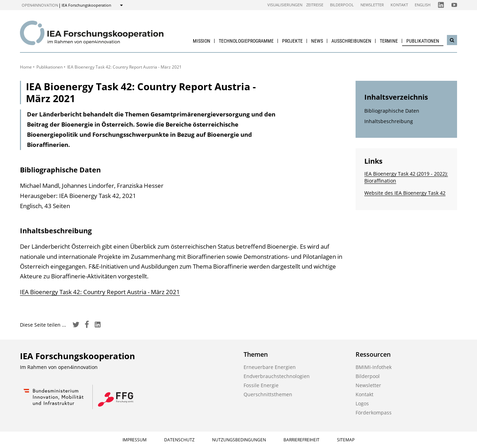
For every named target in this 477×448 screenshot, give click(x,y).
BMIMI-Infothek (374, 367)
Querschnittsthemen (268, 394)
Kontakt (399, 5)
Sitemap (346, 440)
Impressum (135, 440)
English (423, 5)
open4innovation (40, 5)
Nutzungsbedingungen (239, 440)
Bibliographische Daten (392, 111)
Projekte (292, 41)
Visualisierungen (285, 5)
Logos (362, 403)
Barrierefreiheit (301, 440)
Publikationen (423, 41)
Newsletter (372, 5)
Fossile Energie (261, 385)
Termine (389, 41)
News (317, 41)
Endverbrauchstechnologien (277, 376)
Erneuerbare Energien (270, 367)
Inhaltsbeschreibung (389, 121)
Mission (202, 41)
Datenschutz (179, 440)
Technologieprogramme (246, 41)
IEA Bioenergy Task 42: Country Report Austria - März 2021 (100, 292)
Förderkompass (374, 413)
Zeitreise (315, 5)
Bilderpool (342, 5)
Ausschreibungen (351, 41)
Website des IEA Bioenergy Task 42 (405, 193)
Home (26, 67)
